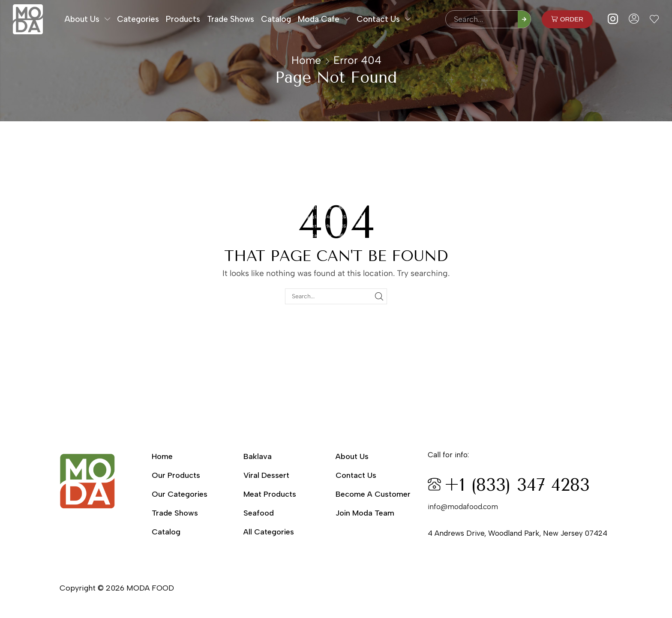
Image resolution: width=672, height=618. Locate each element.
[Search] (524, 19)
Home (306, 60)
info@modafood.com (463, 507)
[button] (567, 19)
